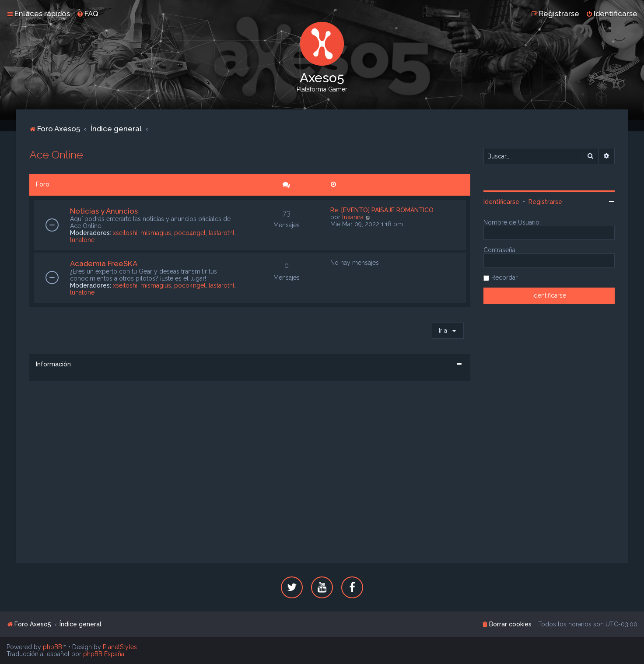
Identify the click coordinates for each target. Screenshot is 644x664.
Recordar (504, 278)
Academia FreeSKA (104, 263)
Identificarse (501, 202)
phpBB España (104, 654)
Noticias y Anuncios (104, 211)
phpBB (52, 647)
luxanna (353, 217)
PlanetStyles (120, 647)
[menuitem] (87, 14)
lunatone (82, 240)
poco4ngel (190, 233)
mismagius (156, 233)
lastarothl (222, 233)
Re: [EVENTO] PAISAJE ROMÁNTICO (382, 210)
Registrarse (545, 202)
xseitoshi (125, 233)
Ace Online (56, 155)
